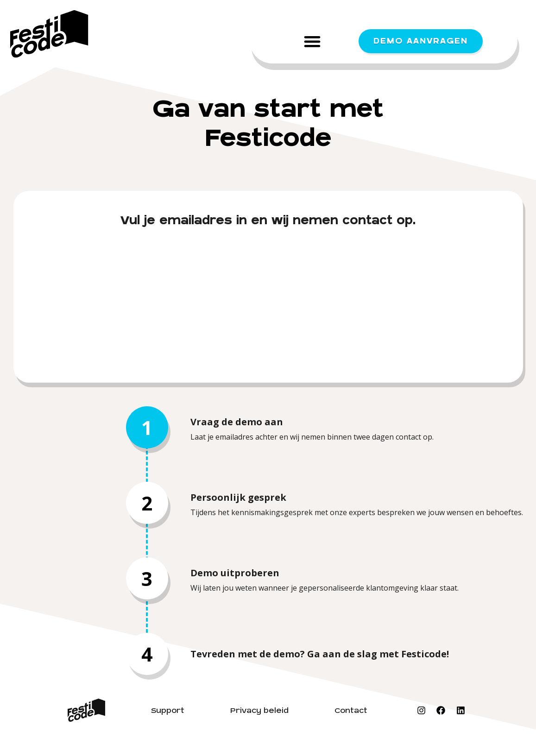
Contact (351, 711)
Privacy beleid (259, 711)
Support (168, 711)
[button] (312, 41)
